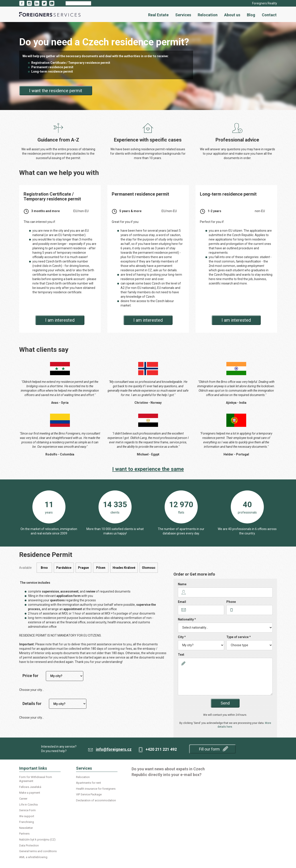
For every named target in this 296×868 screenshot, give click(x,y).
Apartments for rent (88, 783)
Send (225, 703)
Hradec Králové (124, 568)
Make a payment (30, 793)
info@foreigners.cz (114, 749)
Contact (269, 15)
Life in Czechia (28, 805)
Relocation (208, 15)
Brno (44, 568)
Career (23, 799)
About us (232, 15)
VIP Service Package (89, 794)
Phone (231, 602)
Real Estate (158, 15)
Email (182, 602)
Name (182, 584)
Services (183, 15)
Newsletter (26, 828)
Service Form (27, 810)
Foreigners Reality (265, 3)
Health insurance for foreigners (96, 789)
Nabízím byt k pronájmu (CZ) (37, 840)
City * (182, 637)
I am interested (60, 320)
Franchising (27, 822)
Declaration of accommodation (96, 800)
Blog (251, 15)
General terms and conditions (38, 851)
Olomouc (149, 568)
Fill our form (214, 749)
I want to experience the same (148, 469)
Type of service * (239, 637)
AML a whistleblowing (33, 857)
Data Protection (29, 845)
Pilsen (101, 568)
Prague (83, 568)
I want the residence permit (56, 91)
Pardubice (64, 568)
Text (181, 655)
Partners (24, 834)
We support (27, 816)
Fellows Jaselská (30, 787)
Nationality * (187, 619)
